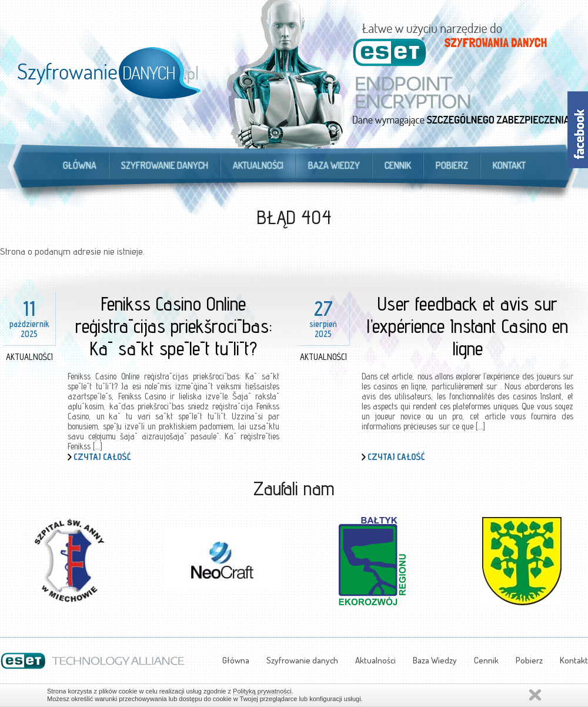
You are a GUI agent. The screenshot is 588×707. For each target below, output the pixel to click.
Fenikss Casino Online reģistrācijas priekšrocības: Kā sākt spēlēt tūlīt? (174, 326)
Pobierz (452, 165)
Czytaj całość (102, 457)
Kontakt (509, 165)
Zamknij (535, 695)
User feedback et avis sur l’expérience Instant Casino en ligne (467, 326)
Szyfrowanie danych (165, 165)
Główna (80, 165)
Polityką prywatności (262, 691)
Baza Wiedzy (334, 165)
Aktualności (258, 165)
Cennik (398, 165)
